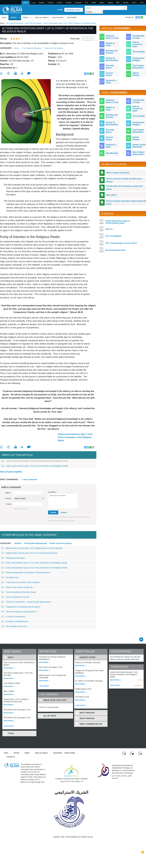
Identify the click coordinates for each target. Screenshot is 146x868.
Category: (6, 48)
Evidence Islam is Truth (112, 37)
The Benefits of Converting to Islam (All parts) (124, 188)
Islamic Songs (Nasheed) (139, 146)
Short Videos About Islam (138, 153)
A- (84, 39)
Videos (26, 17)
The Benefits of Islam (138, 37)
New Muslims (112, 153)
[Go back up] (141, 639)
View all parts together (11, 472)
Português (78, 3)
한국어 (134, 3)
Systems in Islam (111, 81)
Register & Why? (74, 10)
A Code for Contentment (13, 617)
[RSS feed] (140, 754)
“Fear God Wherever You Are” (16, 597)
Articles (13, 17)
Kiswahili (126, 3)
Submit (53, 512)
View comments (30, 479)
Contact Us (129, 17)
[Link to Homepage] (12, 10)
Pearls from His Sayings (33, 23)
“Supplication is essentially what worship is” (21, 607)
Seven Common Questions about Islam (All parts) (126, 202)
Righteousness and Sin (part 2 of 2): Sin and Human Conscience (30, 553)
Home (4, 17)
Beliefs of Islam (110, 44)
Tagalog (110, 3)
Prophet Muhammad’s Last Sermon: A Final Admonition (26, 573)
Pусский (69, 3)
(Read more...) (9, 668)
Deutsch (60, 3)
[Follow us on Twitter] (132, 754)
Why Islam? (111, 195)
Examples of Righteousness (15, 621)
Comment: (53, 492)
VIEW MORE (9, 726)
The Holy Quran (110, 67)
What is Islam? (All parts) (118, 173)
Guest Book (72, 17)
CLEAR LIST (138, 686)
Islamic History (136, 74)
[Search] (124, 8)
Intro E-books (58, 17)
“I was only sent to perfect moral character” (21, 582)
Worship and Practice (112, 52)
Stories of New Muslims (112, 59)
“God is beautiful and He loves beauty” (19, 592)
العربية (33, 3)
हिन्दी (118, 3)
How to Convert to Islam (137, 44)
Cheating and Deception (13, 558)
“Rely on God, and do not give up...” (18, 587)
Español (42, 3)
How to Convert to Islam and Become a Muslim (124, 180)
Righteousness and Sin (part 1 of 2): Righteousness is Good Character (32, 548)
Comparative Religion (138, 59)
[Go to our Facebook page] (124, 754)
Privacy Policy (70, 753)
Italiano (102, 3)
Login (60, 10)
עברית (142, 3)
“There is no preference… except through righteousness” (26, 602)
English (26, 3)
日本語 (94, 3)
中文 (86, 3)
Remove (140, 680)
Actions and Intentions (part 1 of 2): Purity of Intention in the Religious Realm (35, 461)
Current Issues (109, 74)
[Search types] (94, 12)
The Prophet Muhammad (14, 23)
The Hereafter (139, 52)
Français (51, 3)
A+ (92, 39)
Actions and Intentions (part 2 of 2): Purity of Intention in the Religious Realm (75, 437)
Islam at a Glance (42, 17)
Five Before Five (10, 577)
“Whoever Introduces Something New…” (20, 612)
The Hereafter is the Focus (14, 626)
